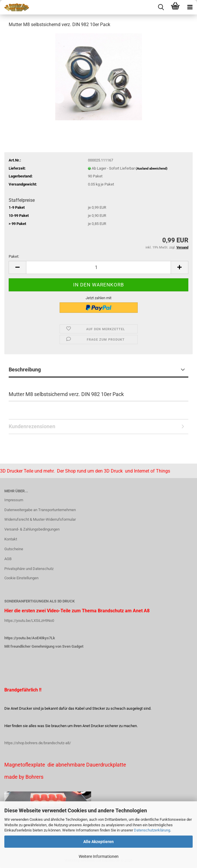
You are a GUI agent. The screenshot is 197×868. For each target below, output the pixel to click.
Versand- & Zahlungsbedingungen (32, 529)
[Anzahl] (99, 267)
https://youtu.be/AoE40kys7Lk (30, 638)
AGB (8, 559)
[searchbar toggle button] (161, 7)
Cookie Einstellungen (21, 578)
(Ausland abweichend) (152, 169)
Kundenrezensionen (32, 426)
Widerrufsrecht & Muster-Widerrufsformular (40, 519)
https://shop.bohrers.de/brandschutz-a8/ (38, 743)
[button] (17, 267)
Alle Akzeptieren (99, 842)
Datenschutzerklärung (152, 830)
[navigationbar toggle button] (190, 7)
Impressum (14, 500)
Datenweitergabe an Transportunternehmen (40, 510)
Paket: (14, 256)
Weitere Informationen (99, 856)
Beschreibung (25, 369)
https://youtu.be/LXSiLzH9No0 (29, 621)
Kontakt (11, 539)
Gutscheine (14, 549)
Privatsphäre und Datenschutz (29, 569)
